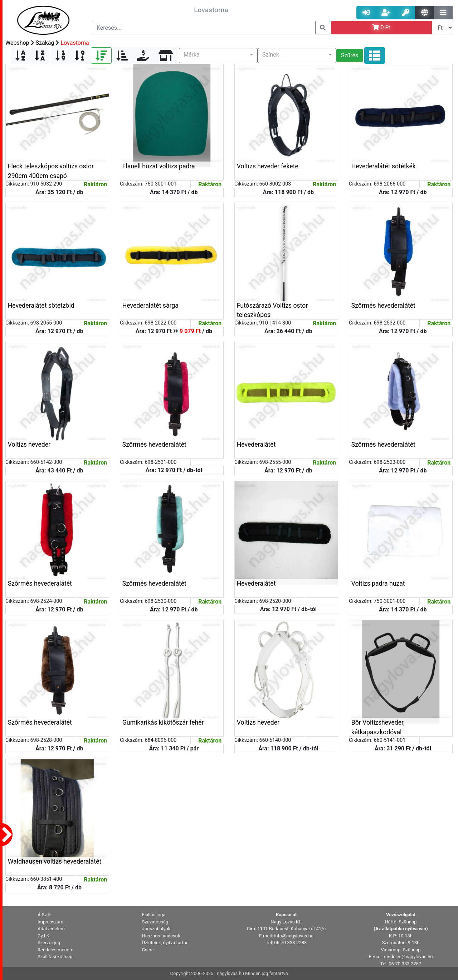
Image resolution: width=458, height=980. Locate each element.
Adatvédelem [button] (51, 929)
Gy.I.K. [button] (44, 936)
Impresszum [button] (50, 922)
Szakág (45, 43)
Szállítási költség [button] (55, 957)
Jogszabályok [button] (156, 929)
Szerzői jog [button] (49, 943)
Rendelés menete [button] (55, 950)
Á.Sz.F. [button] (45, 915)
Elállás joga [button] (154, 915)
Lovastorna (75, 43)
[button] (218, 56)
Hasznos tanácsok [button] (161, 936)
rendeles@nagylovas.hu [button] (408, 957)
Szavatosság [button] (155, 922)
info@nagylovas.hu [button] (294, 936)
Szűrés (350, 55)
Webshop (17, 43)
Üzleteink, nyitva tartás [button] (165, 943)
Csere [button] (148, 950)
